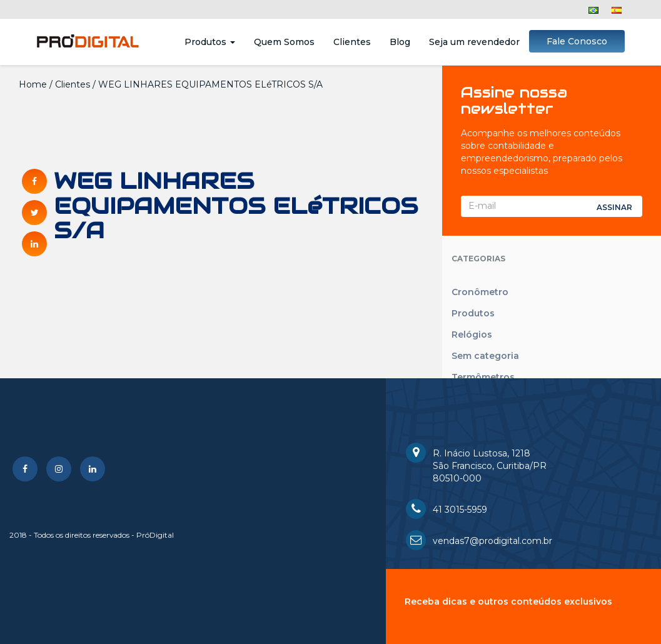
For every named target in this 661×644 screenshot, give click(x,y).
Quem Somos (284, 42)
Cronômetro (480, 292)
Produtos (210, 42)
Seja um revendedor (474, 42)
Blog (400, 42)
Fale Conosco (577, 41)
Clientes (352, 42)
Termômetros (483, 377)
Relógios (472, 335)
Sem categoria (485, 356)
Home (33, 84)
